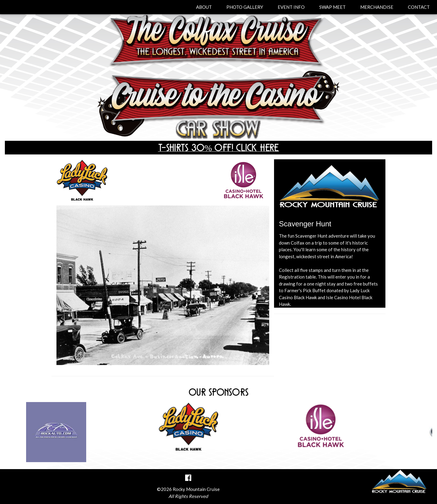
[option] (218, 426)
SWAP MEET (332, 7)
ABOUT (204, 7)
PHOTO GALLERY (245, 7)
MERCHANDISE (377, 7)
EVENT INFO (291, 7)
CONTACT (419, 7)
